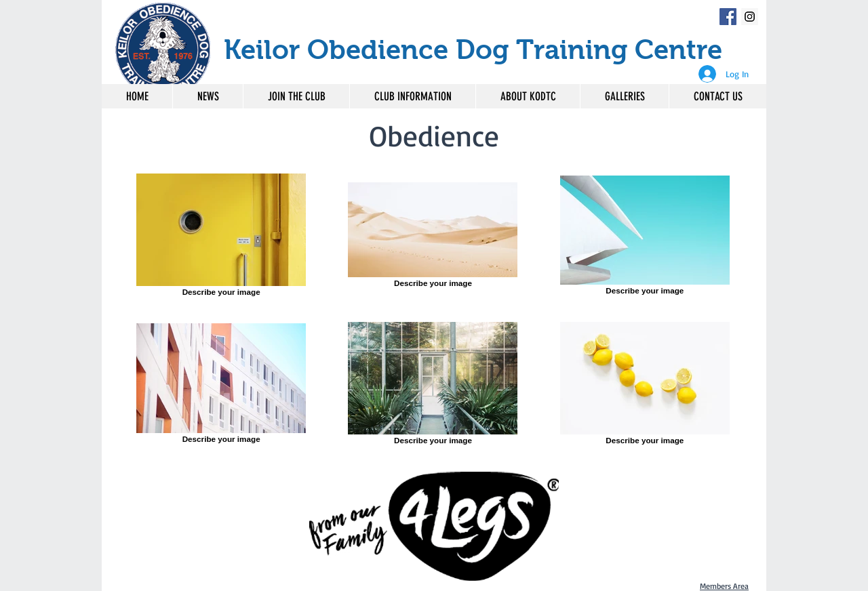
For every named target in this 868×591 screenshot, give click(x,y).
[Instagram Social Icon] (750, 17)
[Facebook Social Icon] (728, 17)
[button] (412, 96)
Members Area (724, 586)
